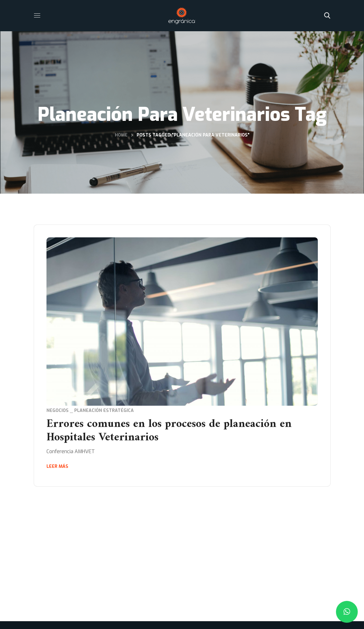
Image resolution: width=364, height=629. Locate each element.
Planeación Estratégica (104, 411)
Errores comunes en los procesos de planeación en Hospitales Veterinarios (169, 431)
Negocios (58, 411)
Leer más (57, 466)
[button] (327, 16)
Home (121, 135)
